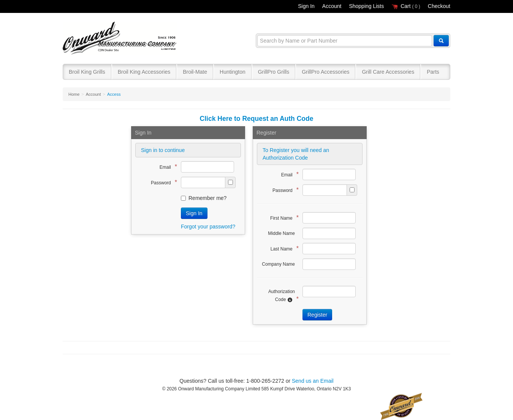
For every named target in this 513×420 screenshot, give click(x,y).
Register (317, 315)
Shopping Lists (366, 6)
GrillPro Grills (274, 72)
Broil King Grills (87, 72)
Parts (433, 72)
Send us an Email (313, 381)
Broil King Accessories (144, 72)
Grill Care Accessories (388, 72)
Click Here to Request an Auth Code (257, 119)
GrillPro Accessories (325, 72)
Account (332, 6)
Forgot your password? (208, 227)
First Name (283, 218)
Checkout (439, 6)
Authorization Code (282, 296)
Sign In (306, 6)
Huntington (233, 72)
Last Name (283, 248)
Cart (406, 6)
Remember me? (204, 198)
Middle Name (281, 233)
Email (166, 167)
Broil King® (121, 39)
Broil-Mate (195, 72)
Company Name (278, 264)
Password (162, 182)
